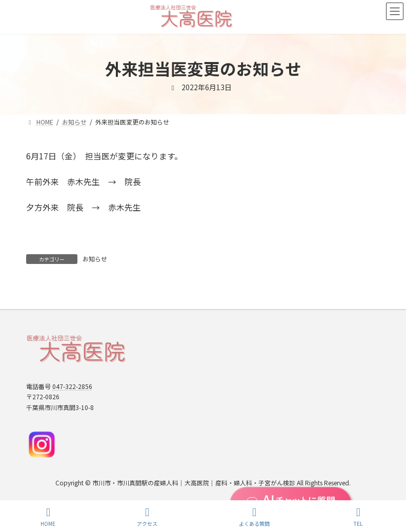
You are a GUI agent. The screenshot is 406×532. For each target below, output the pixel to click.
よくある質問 (254, 517)
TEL (358, 517)
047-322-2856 (72, 386)
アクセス (147, 517)
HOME (48, 517)
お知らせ (95, 259)
